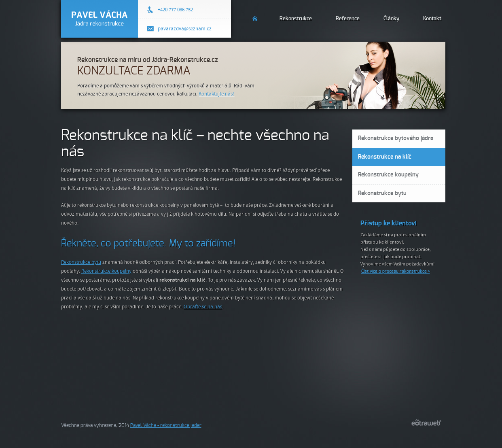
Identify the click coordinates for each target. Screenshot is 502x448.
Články (391, 19)
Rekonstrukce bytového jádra (396, 138)
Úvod (255, 14)
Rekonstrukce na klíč (385, 157)
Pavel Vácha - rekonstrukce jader (166, 425)
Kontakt (432, 19)
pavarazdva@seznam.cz (185, 29)
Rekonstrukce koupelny (106, 271)
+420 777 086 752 (175, 10)
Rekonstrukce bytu (81, 262)
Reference (348, 19)
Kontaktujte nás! (216, 94)
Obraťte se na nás (203, 307)
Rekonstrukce (296, 19)
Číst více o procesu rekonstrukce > (396, 271)
